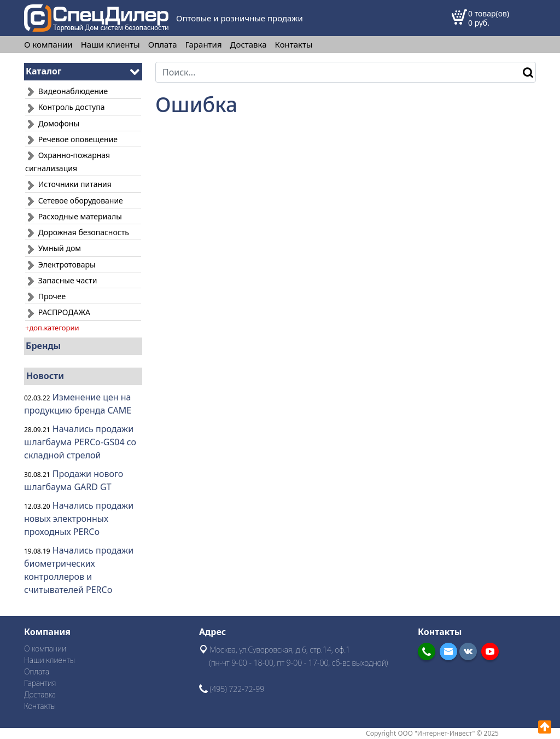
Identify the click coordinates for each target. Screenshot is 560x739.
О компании (48, 45)
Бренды (43, 346)
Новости (45, 376)
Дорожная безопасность (77, 232)
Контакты (294, 45)
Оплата (163, 45)
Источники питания (68, 184)
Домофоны (52, 123)
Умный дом (53, 248)
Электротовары (60, 264)
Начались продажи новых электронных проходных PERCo (79, 519)
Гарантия (204, 45)
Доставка (249, 45)
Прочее (45, 296)
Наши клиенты (110, 45)
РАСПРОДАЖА (58, 312)
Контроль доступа (65, 107)
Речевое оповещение (71, 139)
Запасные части (61, 280)
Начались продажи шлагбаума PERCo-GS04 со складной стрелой (80, 442)
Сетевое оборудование (74, 200)
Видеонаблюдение (66, 91)
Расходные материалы (74, 216)
